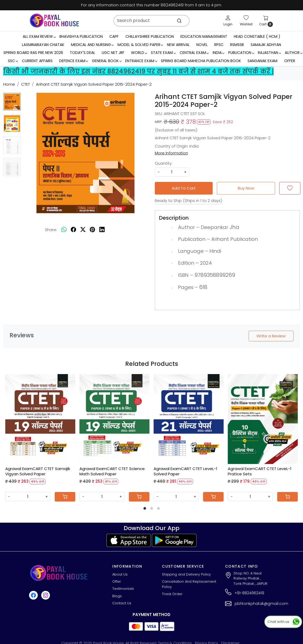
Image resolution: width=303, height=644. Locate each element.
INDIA (218, 53)
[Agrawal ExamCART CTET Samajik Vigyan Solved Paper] (40, 419)
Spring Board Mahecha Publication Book (201, 61)
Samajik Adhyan (266, 45)
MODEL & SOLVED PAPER (140, 45)
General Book (107, 61)
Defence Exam (74, 61)
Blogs (117, 596)
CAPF (114, 36)
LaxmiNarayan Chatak (43, 45)
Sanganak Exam (262, 61)
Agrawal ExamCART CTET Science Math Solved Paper (112, 471)
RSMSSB (237, 45)
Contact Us (122, 603)
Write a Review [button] (271, 336)
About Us (120, 574)
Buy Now (246, 188)
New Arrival (178, 45)
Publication (241, 53)
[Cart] (65, 497)
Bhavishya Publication (81, 36)
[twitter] (83, 230)
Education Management (204, 36)
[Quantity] (28, 497)
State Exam (163, 53)
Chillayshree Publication (150, 36)
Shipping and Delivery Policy (186, 574)
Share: (51, 230)
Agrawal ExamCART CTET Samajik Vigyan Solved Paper (38, 471)
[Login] (228, 21)
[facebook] (73, 230)
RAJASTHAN (269, 53)
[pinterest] (92, 230)
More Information (171, 153)
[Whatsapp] (64, 230)
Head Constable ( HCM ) (257, 36)
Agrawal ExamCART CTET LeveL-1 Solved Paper (186, 471)
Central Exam (194, 53)
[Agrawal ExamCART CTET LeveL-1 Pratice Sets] (263, 419)
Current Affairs (37, 61)
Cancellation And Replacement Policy (189, 584)
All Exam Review (39, 36)
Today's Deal (82, 53)
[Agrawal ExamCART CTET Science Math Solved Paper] (115, 419)
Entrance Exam (141, 61)
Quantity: (164, 163)
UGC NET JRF (113, 53)
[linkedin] (102, 230)
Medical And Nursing (92, 45)
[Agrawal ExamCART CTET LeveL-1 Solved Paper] (189, 419)
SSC (13, 61)
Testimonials (123, 589)
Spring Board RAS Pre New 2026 (33, 53)
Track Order (172, 594)
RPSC (219, 45)
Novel (202, 45)
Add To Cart (184, 188)
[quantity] (172, 172)
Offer (290, 61)
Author (293, 53)
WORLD (139, 53)
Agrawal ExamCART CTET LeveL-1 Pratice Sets (260, 471)
